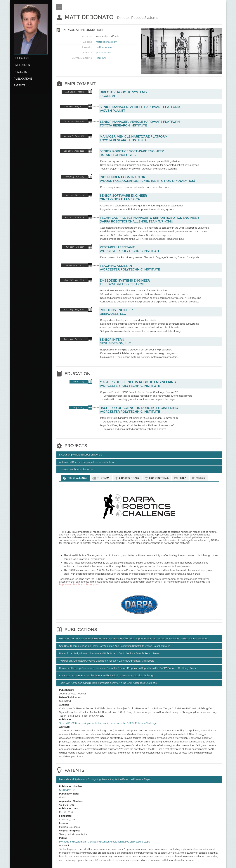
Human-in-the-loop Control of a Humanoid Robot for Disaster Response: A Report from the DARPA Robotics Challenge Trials (127, 668)
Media (182, 478)
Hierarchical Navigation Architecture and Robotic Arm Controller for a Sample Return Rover (109, 653)
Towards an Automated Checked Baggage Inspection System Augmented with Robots (107, 661)
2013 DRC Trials (159, 478)
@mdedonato (103, 52)
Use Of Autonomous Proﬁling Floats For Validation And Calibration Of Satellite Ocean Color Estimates (115, 646)
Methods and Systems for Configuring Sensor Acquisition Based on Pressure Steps (104, 779)
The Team (103, 478)
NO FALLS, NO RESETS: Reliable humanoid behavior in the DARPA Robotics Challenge (107, 676)
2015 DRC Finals (129, 478)
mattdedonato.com (106, 42)
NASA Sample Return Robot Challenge (81, 455)
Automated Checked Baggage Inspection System (86, 462)
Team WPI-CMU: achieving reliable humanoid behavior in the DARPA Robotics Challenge (108, 683)
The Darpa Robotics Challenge (76, 469)
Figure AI (101, 58)
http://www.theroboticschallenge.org (80, 584)
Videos (201, 478)
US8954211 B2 (67, 790)
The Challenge (77, 478)
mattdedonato (104, 47)
